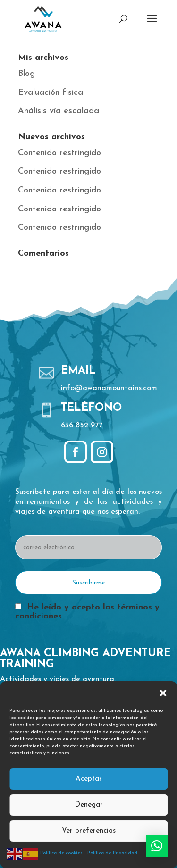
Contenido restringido (59, 153)
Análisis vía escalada (59, 111)
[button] (163, 693)
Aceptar (89, 779)
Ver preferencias (89, 831)
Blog (26, 74)
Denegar (89, 805)
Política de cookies (61, 853)
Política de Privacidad (112, 853)
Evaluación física (51, 93)
